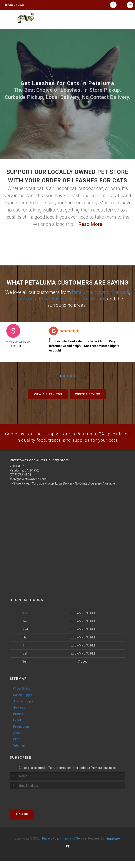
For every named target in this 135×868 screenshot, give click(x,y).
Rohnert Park (91, 298)
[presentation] (33, 804)
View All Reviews (48, 394)
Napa (18, 298)
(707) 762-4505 (20, 481)
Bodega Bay (64, 298)
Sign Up (22, 821)
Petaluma (82, 292)
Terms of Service (75, 845)
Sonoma (120, 292)
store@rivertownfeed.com (28, 486)
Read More (90, 224)
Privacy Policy (52, 845)
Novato (102, 292)
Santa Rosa (37, 298)
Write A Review (88, 394)
